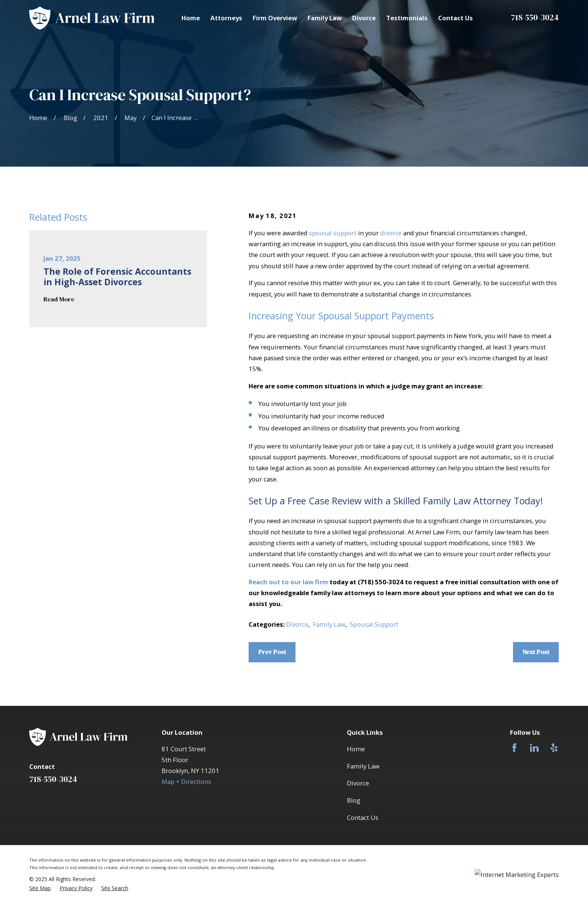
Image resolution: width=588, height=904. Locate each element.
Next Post (536, 652)
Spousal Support (374, 624)
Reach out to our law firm (288, 582)
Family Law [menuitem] (325, 18)
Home (356, 749)
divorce (391, 233)
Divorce (297, 624)
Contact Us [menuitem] (455, 18)
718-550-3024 (535, 17)
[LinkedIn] (534, 748)
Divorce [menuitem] (364, 18)
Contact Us (363, 818)
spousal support (333, 233)
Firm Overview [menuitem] (275, 18)
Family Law (329, 624)
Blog (354, 800)
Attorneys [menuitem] (226, 18)
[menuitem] (40, 888)
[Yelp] (554, 748)
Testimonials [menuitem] (407, 18)
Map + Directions (186, 781)
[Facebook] (514, 748)
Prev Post (272, 652)
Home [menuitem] (191, 18)
